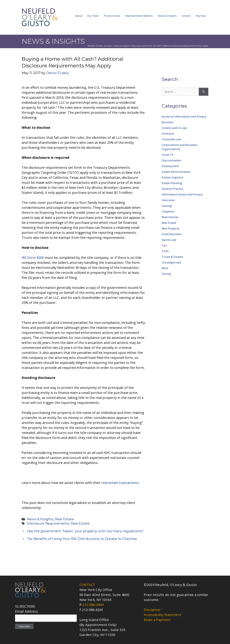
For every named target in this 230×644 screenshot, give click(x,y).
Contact (186, 16)
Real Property (171, 228)
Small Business (172, 234)
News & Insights (167, 16)
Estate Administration (176, 172)
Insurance (168, 200)
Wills (165, 268)
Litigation (168, 211)
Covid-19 (167, 155)
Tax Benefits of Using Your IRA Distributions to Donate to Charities (82, 539)
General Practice (172, 189)
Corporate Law (171, 139)
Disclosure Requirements (48, 523)
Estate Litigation (172, 177)
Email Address (26, 611)
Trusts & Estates (172, 257)
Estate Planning (172, 183)
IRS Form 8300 (33, 258)
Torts (165, 251)
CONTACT (87, 585)
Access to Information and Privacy (184, 116)
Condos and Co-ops (174, 128)
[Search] (204, 92)
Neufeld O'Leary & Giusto (100, 46)
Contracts (168, 133)
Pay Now (201, 16)
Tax (164, 245)
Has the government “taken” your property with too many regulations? (85, 531)
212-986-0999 (93, 605)
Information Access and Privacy (182, 194)
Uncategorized (171, 262)
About (79, 16)
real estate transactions (120, 483)
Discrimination (171, 160)
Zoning (166, 274)
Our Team (93, 16)
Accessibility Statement (163, 615)
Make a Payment (157, 620)
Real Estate (64, 519)
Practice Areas (112, 16)
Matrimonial (170, 217)
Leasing (167, 206)
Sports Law (169, 240)
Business (167, 122)
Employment (170, 166)
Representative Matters (139, 16)
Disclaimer (152, 610)
